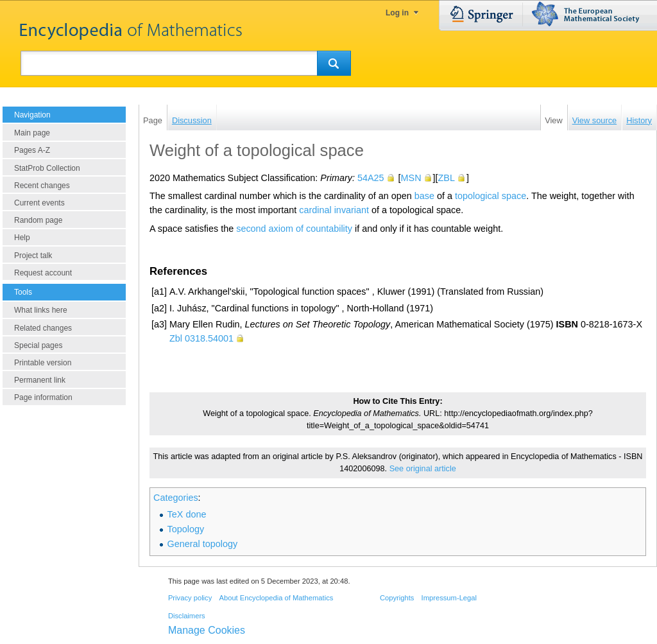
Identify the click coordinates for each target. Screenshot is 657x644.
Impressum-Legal (449, 598)
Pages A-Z (32, 150)
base (424, 196)
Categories (176, 498)
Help (22, 238)
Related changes (43, 328)
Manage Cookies (207, 630)
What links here (41, 310)
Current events (39, 203)
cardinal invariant (334, 210)
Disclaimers (187, 616)
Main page (32, 133)
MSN (411, 178)
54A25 (371, 178)
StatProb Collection (47, 168)
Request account (43, 273)
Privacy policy (190, 598)
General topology (203, 544)
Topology (186, 529)
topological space (491, 196)
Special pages (38, 345)
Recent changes (42, 186)
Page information (43, 397)
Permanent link (40, 380)
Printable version (43, 363)
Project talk (33, 256)
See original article (423, 469)
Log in (397, 13)
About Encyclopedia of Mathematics (276, 598)
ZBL (447, 178)
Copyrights (397, 598)
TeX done (187, 514)
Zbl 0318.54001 (201, 338)
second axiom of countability (294, 229)
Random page (38, 220)
